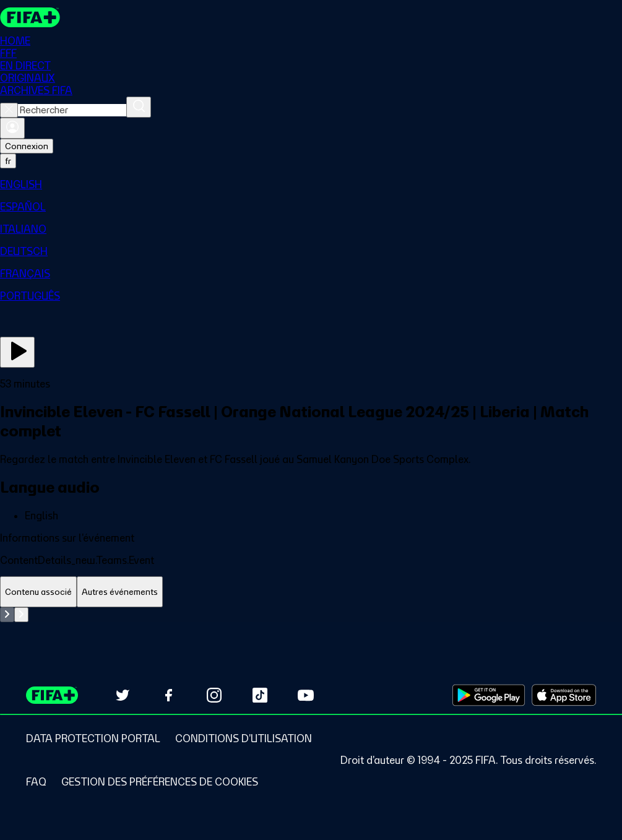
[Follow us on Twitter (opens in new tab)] (123, 695)
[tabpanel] (311, 615)
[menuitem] (311, 184)
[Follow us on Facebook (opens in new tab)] (168, 695)
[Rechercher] (139, 107)
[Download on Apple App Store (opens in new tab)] (564, 695)
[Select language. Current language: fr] (8, 161)
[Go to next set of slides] (21, 615)
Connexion (27, 146)
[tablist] (311, 592)
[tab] (38, 592)
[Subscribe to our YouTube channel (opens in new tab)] (306, 695)
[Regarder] (17, 352)
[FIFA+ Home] (30, 17)
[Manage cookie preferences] (160, 782)
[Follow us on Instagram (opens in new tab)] (214, 695)
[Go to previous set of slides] (7, 615)
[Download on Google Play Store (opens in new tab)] (489, 695)
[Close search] (9, 110)
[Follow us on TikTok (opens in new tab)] (260, 695)
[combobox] (72, 110)
